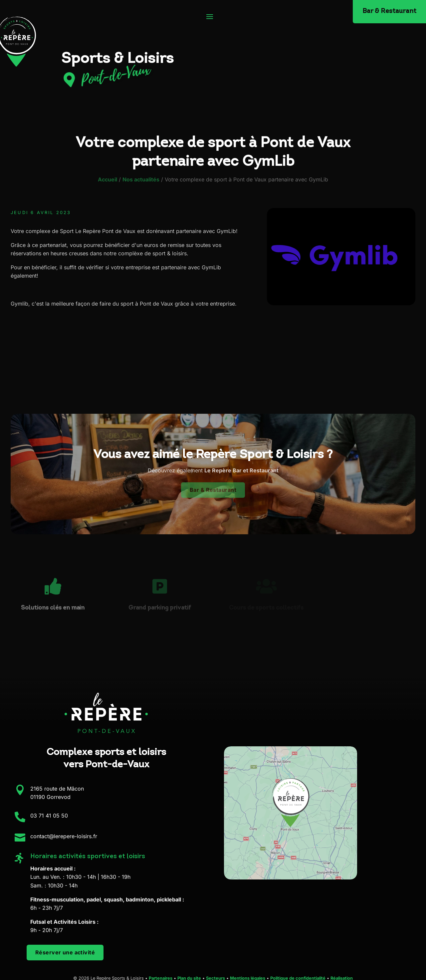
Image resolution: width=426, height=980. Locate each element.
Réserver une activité (65, 952)
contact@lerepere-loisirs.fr (64, 836)
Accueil (107, 179)
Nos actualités (141, 179)
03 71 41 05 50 (49, 816)
